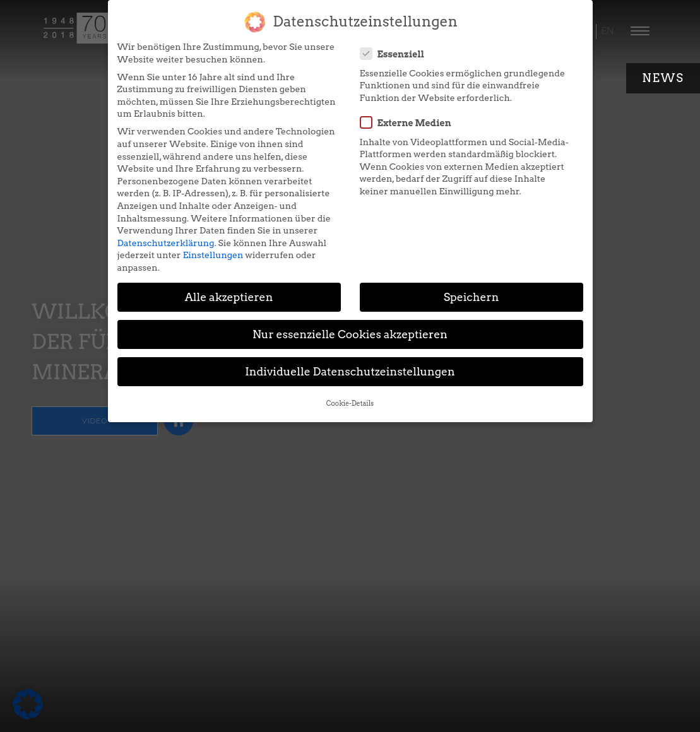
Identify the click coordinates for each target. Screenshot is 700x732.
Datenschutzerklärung (166, 243)
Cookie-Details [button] (350, 404)
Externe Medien (410, 122)
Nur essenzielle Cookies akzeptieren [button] (350, 334)
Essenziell (396, 54)
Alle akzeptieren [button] (229, 297)
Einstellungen (213, 255)
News (663, 78)
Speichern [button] (472, 297)
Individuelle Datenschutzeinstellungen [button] (350, 371)
